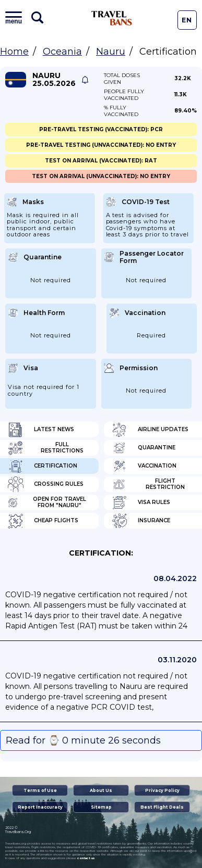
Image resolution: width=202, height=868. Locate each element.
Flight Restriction (148, 484)
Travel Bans (112, 18)
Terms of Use (40, 790)
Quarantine (144, 448)
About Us (101, 790)
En (187, 20)
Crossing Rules (46, 484)
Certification (43, 466)
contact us (86, 858)
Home (14, 52)
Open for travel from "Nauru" (47, 502)
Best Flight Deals (162, 807)
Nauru (111, 52)
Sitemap (101, 807)
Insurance (141, 521)
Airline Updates (150, 430)
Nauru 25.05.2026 (54, 80)
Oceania (62, 52)
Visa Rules (141, 502)
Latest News (41, 430)
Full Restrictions (46, 448)
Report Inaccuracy (40, 807)
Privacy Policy (162, 790)
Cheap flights (43, 521)
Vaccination (144, 466)
